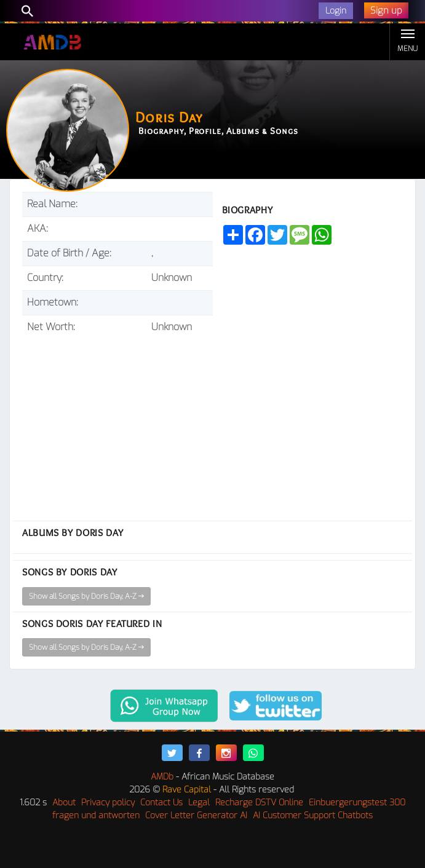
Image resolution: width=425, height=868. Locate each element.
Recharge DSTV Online (259, 803)
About (64, 803)
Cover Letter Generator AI (196, 815)
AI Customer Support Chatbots (313, 815)
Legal (199, 803)
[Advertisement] (117, 422)
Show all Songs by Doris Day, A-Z (86, 596)
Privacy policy (108, 803)
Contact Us (161, 803)
